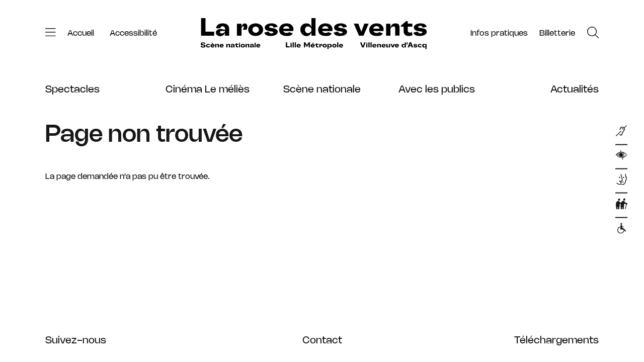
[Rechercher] (593, 34)
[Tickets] (557, 34)
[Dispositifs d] (621, 181)
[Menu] (51, 34)
